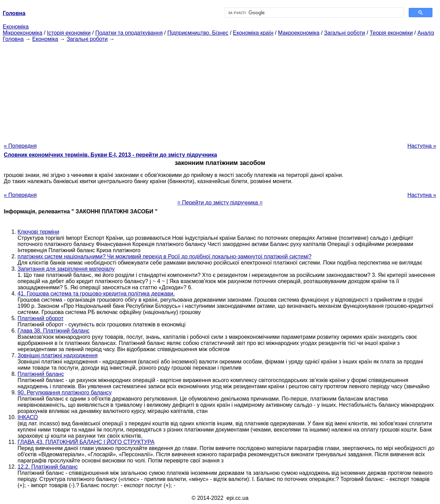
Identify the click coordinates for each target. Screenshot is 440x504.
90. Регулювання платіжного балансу (65, 393)
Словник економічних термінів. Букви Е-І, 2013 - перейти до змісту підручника (110, 155)
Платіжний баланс (41, 374)
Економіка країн (253, 33)
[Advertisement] (220, 90)
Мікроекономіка (23, 33)
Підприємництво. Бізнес (198, 33)
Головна (13, 39)
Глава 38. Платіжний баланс (53, 331)
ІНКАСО (28, 417)
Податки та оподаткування (129, 33)
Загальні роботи (345, 33)
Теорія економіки (391, 33)
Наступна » (422, 146)
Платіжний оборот (41, 318)
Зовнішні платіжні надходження (58, 355)
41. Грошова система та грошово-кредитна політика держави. (96, 294)
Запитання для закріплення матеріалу (66, 269)
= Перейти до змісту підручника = (220, 203)
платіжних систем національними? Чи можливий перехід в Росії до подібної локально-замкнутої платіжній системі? (164, 256)
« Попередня (20, 146)
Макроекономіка (299, 33)
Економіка (16, 27)
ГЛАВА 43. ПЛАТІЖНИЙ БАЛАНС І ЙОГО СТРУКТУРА (86, 442)
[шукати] (314, 13)
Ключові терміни (38, 232)
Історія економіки (69, 33)
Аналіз (426, 33)
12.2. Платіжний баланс (48, 467)
